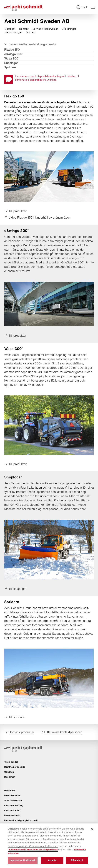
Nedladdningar (13, 32)
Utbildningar (69, 29)
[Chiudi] (92, 829)
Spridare (10, 67)
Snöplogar (11, 63)
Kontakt (24, 29)
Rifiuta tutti (77, 860)
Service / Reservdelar (45, 29)
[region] (49, 846)
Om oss (30, 32)
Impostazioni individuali (22, 860)
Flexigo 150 (12, 50)
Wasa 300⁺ (12, 58)
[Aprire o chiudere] (30, 44)
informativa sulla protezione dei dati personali (33, 850)
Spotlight (10, 29)
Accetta (52, 860)
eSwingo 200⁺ (14, 54)
